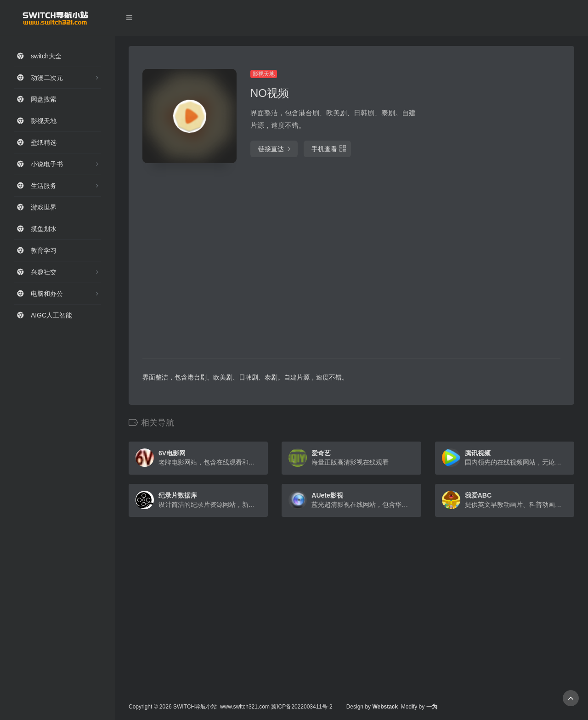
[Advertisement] (495, 207)
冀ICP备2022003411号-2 (302, 707)
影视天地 (264, 74)
